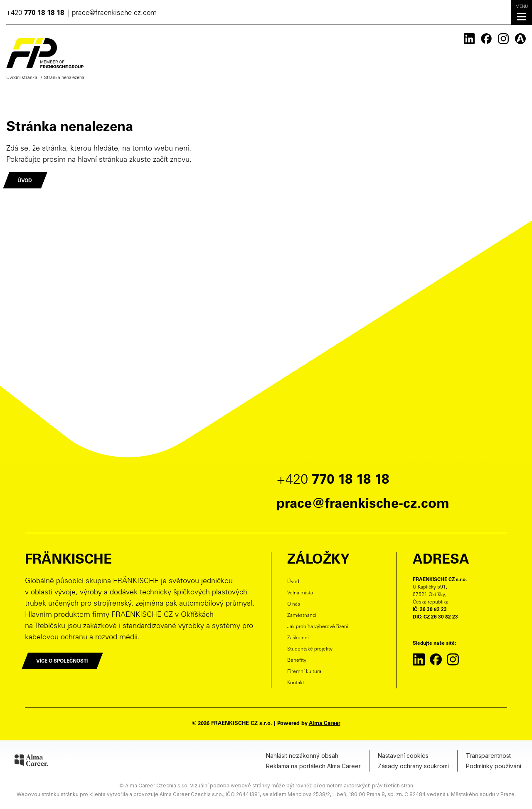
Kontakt (296, 683)
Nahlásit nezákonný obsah (302, 756)
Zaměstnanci (302, 616)
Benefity (297, 661)
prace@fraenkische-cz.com (114, 14)
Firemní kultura (304, 672)
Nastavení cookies (403, 756)
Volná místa (300, 593)
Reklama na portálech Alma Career (313, 766)
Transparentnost (488, 756)
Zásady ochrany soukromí (413, 766)
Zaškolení (298, 638)
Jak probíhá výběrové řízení (318, 627)
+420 (35, 14)
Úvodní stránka (22, 78)
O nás (294, 604)
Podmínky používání (494, 766)
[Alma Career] (31, 762)
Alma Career (325, 724)
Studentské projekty (310, 649)
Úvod (293, 582)
